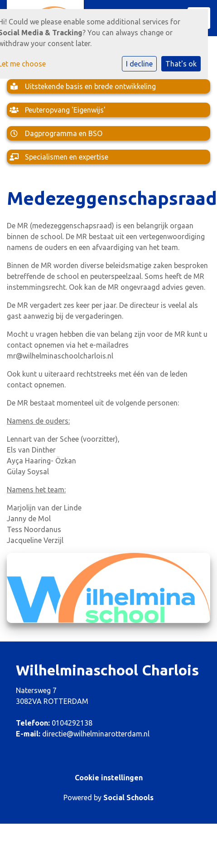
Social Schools (128, 797)
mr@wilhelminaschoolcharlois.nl (60, 356)
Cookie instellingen (109, 778)
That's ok (181, 64)
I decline (139, 64)
